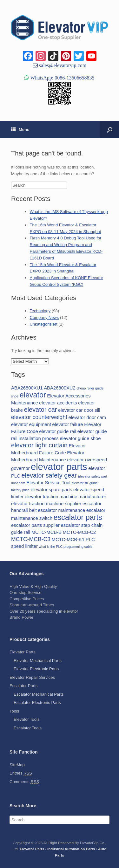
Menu (20, 130)
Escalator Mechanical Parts (39, 694)
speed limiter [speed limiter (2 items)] (24, 546)
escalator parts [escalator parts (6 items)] (78, 517)
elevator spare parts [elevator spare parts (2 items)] (52, 490)
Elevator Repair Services (32, 677)
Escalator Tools (28, 728)
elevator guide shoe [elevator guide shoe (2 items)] (80, 438)
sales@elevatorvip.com (62, 65)
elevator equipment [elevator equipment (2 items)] (31, 424)
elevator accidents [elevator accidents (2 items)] (58, 403)
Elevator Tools (26, 719)
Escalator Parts (23, 686)
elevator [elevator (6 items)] (33, 395)
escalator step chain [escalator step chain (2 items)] (82, 525)
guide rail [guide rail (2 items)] (21, 532)
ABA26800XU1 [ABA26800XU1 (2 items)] (27, 388)
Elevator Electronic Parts (36, 669)
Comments (24, 782)
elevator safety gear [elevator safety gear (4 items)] (49, 475)
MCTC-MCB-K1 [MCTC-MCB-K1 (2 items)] (68, 540)
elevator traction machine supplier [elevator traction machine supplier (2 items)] (46, 504)
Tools (14, 711)
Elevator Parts (23, 652)
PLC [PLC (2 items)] (90, 540)
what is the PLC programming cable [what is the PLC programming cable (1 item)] (66, 547)
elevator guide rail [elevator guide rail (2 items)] (58, 431)
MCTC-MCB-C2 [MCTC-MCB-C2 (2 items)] (79, 532)
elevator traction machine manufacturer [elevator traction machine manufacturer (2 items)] (66, 497)
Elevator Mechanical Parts (38, 661)
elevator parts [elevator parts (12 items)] (59, 467)
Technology (40, 311)
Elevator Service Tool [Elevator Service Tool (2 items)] (48, 483)
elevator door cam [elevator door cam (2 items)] (87, 417)
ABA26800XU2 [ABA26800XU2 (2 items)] (60, 388)
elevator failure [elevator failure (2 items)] (67, 424)
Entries (21, 773)
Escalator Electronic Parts (37, 703)
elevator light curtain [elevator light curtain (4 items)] (39, 445)
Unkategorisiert (44, 324)
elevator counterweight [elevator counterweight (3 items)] (39, 417)
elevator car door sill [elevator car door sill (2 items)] (79, 410)
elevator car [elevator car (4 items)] (41, 410)
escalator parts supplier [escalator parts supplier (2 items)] (35, 525)
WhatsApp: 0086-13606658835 (62, 78)
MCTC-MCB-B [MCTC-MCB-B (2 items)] (46, 532)
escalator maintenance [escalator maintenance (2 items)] (61, 510)
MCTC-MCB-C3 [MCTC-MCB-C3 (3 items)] (31, 539)
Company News (44, 317)
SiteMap (17, 765)
